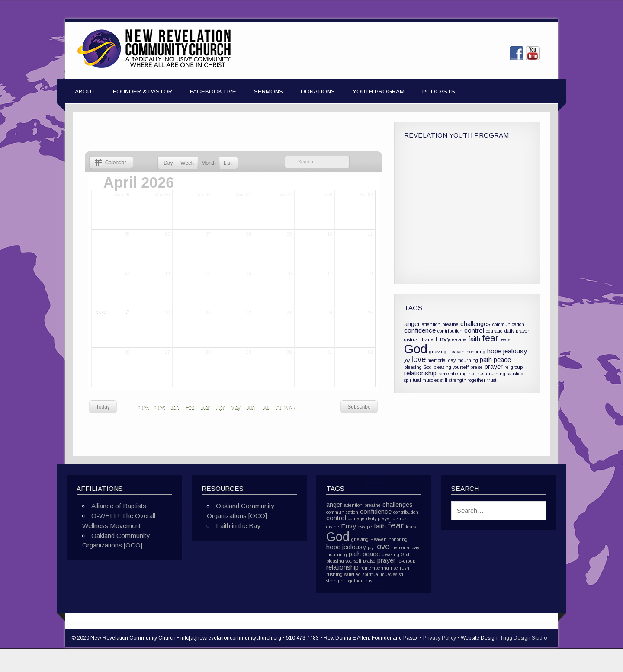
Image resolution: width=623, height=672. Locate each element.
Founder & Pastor (143, 91)
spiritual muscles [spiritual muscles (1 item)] (421, 380)
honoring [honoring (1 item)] (476, 352)
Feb (190, 407)
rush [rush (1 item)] (482, 374)
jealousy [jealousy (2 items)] (515, 351)
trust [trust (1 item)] (492, 380)
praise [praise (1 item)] (477, 367)
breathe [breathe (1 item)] (450, 324)
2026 (159, 408)
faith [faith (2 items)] (474, 339)
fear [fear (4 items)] (490, 338)
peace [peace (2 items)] (502, 360)
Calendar (109, 163)
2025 (143, 408)
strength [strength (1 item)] (458, 380)
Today (103, 407)
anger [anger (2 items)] (412, 324)
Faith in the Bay (238, 526)
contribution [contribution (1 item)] (450, 331)
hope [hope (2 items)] (494, 351)
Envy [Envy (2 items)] (443, 339)
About (85, 91)
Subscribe (359, 407)
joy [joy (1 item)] (407, 360)
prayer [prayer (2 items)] (494, 366)
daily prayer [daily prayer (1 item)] (517, 331)
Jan (175, 407)
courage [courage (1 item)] (494, 331)
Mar (205, 407)
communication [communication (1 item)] (508, 324)
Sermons (268, 91)
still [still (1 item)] (444, 380)
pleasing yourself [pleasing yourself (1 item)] (451, 367)
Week (187, 163)
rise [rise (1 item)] (472, 374)
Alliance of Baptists (119, 506)
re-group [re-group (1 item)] (514, 367)
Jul (266, 407)
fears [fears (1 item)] (505, 339)
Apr (220, 407)
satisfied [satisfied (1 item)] (515, 374)
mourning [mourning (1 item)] (468, 360)
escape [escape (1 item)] (459, 339)
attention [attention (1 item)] (431, 324)
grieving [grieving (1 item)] (438, 352)
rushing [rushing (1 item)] (497, 374)
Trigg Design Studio (523, 638)
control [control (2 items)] (474, 330)
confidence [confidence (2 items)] (420, 330)
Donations (318, 91)
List (228, 163)
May (236, 407)
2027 (290, 408)
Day (168, 163)
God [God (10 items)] (416, 349)
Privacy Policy (440, 638)
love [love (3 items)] (419, 359)
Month (209, 163)
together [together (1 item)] (477, 380)
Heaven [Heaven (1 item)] (456, 352)
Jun (251, 407)
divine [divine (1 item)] (427, 339)
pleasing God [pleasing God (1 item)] (418, 367)
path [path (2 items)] (486, 360)
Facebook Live (213, 91)
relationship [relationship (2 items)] (420, 373)
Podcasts (439, 91)
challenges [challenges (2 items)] (475, 324)
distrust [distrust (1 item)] (411, 339)
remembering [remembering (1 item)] (453, 374)
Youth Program (379, 91)
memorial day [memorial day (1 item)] (442, 360)
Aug (281, 407)
